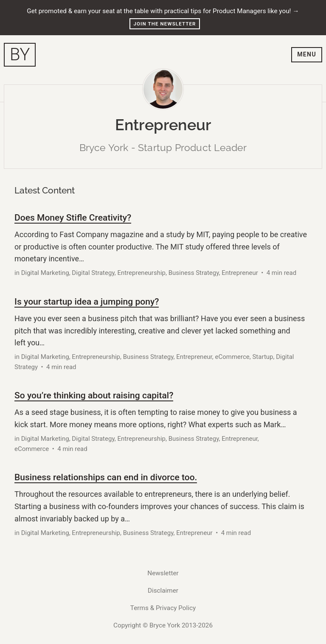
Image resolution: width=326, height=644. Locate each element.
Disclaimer (163, 591)
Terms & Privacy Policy (163, 608)
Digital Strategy (93, 273)
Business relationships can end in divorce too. (106, 477)
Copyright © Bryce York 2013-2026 (163, 625)
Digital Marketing (45, 273)
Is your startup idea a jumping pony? (87, 301)
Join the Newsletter (165, 24)
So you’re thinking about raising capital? (94, 395)
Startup (263, 357)
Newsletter (163, 573)
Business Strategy (194, 273)
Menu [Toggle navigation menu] (307, 54)
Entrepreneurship (141, 273)
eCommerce (232, 357)
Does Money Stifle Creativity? (73, 217)
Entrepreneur (240, 273)
